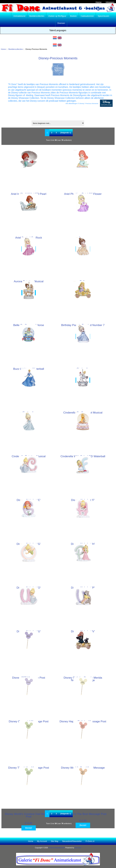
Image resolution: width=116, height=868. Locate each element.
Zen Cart (78, 848)
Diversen (61, 23)
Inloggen (110, 2)
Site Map (55, 841)
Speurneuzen (103, 16)
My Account (42, 841)
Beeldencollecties (16, 49)
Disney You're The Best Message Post (83, 814)
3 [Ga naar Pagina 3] (56, 133)
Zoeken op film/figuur (57, 16)
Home (99, 2)
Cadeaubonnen (87, 16)
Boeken (73, 16)
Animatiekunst (19, 16)
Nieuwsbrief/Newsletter (72, 841)
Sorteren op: (58, 119)
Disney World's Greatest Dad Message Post (29, 815)
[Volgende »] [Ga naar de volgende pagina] (66, 133)
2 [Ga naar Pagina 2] (52, 133)
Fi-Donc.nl (90, 841)
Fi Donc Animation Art (56, 848)
